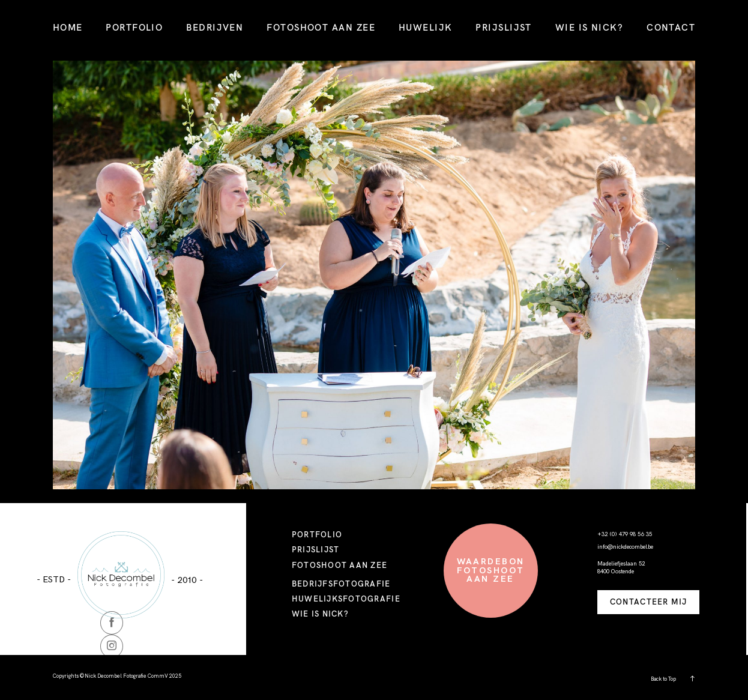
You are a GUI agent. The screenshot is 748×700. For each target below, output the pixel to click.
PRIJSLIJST (504, 27)
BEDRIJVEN (215, 27)
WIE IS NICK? (590, 27)
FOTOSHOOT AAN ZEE (321, 27)
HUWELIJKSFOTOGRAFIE (346, 599)
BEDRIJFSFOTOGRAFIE (341, 584)
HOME (68, 27)
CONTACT (671, 27)
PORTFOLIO (134, 27)
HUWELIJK (426, 27)
